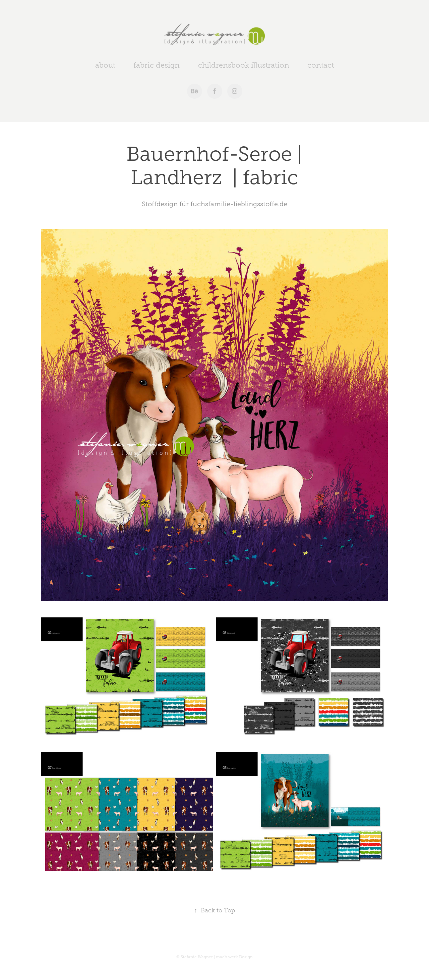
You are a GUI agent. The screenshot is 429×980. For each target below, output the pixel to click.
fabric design (157, 65)
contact (321, 65)
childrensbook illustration (244, 65)
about (105, 65)
